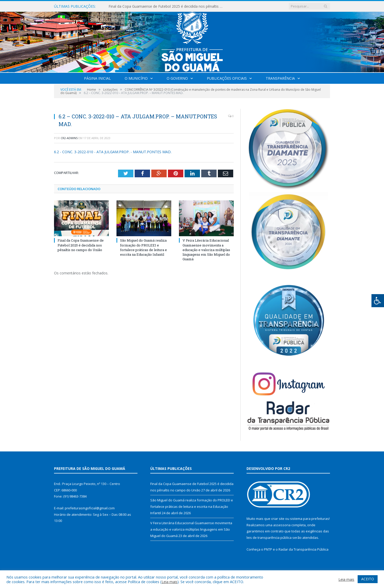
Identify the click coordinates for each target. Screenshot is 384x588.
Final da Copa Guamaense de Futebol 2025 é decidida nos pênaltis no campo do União (167, 6)
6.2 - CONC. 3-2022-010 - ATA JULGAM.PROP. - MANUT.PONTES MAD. (113, 152)
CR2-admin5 (69, 138)
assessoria (282, 525)
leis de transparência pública (269, 538)
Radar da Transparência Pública (303, 549)
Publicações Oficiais (227, 78)
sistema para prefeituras (310, 519)
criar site (278, 519)
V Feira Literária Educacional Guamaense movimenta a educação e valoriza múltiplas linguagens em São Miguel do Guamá (206, 250)
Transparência (280, 78)
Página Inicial (97, 78)
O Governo (177, 78)
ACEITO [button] (368, 579)
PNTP (268, 549)
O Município (136, 78)
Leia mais (169, 582)
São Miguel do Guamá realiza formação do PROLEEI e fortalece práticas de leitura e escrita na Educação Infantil (143, 247)
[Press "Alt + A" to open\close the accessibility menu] (378, 301)
